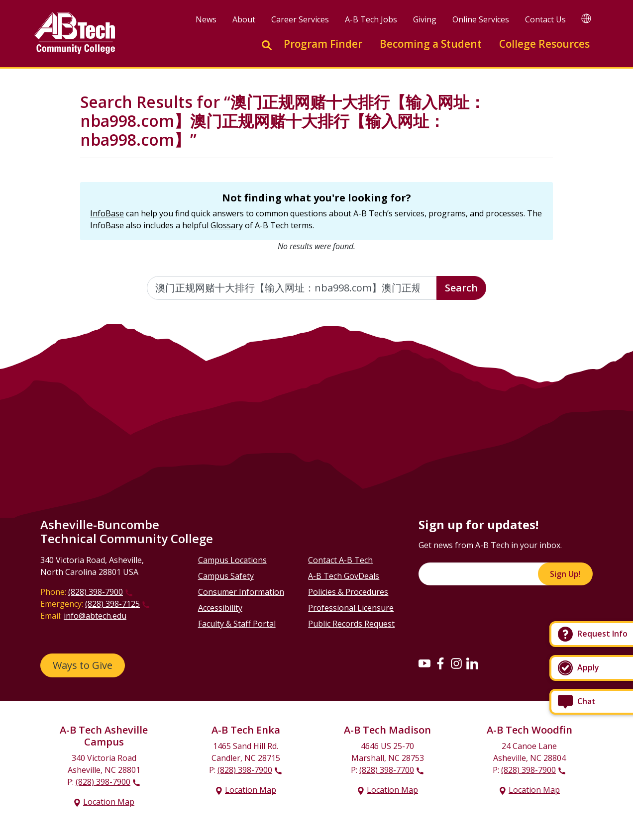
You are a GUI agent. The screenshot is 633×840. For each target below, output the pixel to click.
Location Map (109, 802)
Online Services (481, 19)
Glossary (227, 225)
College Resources (544, 44)
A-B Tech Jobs (371, 19)
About (244, 19)
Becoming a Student (431, 44)
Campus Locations (232, 560)
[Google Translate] (586, 18)
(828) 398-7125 (112, 604)
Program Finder (323, 44)
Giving (425, 19)
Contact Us (545, 19)
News (206, 19)
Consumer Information (241, 592)
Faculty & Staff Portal (237, 624)
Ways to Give (83, 665)
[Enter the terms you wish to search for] (292, 288)
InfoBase (107, 213)
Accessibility (220, 608)
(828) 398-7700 (387, 770)
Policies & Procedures (348, 592)
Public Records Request (351, 624)
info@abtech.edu (95, 616)
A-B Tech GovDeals (344, 576)
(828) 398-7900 (96, 592)
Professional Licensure (351, 608)
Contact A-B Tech (340, 560)
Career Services (300, 19)
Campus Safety (226, 576)
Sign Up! (565, 574)
